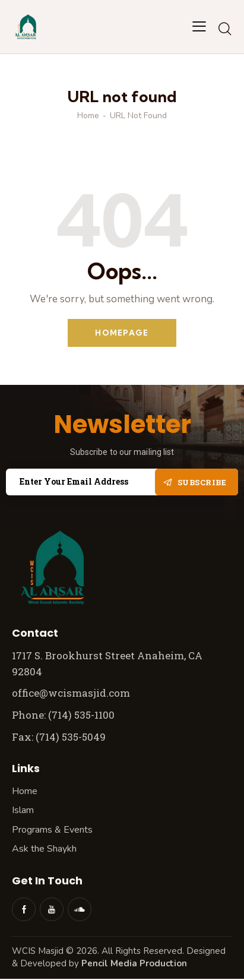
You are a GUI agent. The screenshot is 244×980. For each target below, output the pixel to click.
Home (88, 116)
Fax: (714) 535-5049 (60, 737)
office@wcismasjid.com (71, 693)
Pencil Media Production (134, 963)
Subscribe (202, 482)
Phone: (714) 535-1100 (63, 715)
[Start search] (225, 29)
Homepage (122, 333)
